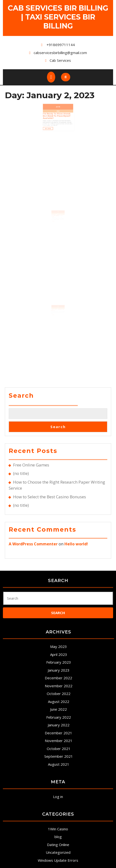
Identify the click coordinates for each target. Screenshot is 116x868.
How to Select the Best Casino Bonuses (50, 497)
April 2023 (59, 654)
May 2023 (58, 646)
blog (58, 837)
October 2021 (59, 749)
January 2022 (59, 725)
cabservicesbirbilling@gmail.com (60, 53)
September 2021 (59, 756)
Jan (57, 105)
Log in (58, 797)
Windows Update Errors (58, 860)
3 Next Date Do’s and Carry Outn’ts (58, 312)
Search (21, 396)
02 (59, 105)
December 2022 (58, 678)
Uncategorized (58, 852)
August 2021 (59, 764)
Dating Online (58, 845)
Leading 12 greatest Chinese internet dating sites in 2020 (58, 218)
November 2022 (59, 686)
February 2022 (59, 717)
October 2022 (59, 694)
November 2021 (59, 741)
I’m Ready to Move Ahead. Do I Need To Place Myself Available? (57, 112)
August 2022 (59, 701)
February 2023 (59, 662)
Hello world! (76, 544)
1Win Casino (58, 829)
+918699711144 (61, 45)
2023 (58, 108)
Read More (52, 120)
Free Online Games (31, 465)
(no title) (21, 473)
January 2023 (59, 670)
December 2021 (58, 733)
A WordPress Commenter (33, 544)
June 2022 (58, 709)
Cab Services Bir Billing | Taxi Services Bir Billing (58, 17)
